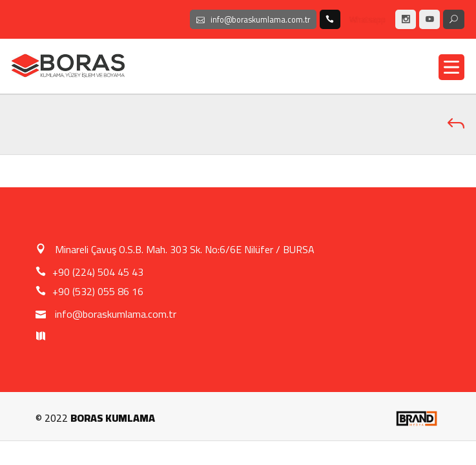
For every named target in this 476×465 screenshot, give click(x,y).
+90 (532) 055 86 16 (89, 291)
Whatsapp (367, 19)
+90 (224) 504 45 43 (89, 272)
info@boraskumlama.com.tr (106, 314)
